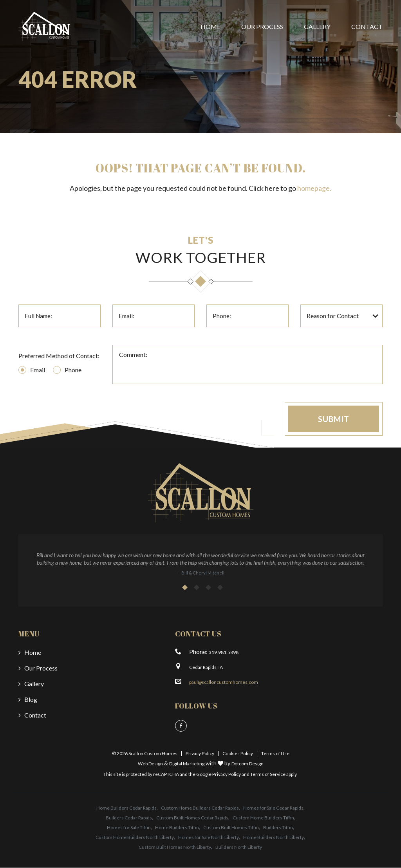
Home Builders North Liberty (274, 838)
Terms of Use (275, 753)
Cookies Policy (238, 753)
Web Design (150, 764)
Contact (367, 26)
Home (210, 26)
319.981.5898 (224, 652)
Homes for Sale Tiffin (129, 828)
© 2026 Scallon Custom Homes (145, 753)
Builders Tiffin (278, 828)
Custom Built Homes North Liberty (175, 847)
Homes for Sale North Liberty (209, 838)
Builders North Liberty (239, 847)
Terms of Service (268, 774)
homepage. (314, 188)
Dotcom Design (247, 764)
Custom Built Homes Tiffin (231, 828)
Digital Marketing (187, 764)
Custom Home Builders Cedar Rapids (200, 808)
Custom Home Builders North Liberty (135, 838)
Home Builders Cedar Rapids (126, 808)
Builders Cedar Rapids (129, 818)
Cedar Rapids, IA (206, 667)
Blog (31, 699)
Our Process (262, 26)
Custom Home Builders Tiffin (263, 818)
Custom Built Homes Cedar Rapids (192, 818)
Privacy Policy (200, 753)
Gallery (317, 26)
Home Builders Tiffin (177, 828)
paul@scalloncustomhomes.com (224, 682)
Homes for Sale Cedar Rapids (273, 808)
